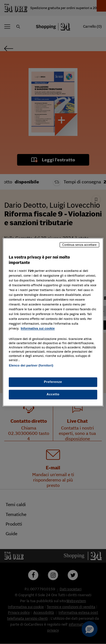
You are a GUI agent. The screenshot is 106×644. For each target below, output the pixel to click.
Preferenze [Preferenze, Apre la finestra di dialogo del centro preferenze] (53, 382)
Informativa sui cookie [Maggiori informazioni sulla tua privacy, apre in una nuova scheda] (38, 329)
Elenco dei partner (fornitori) (31, 365)
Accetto (53, 394)
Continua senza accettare (79, 245)
